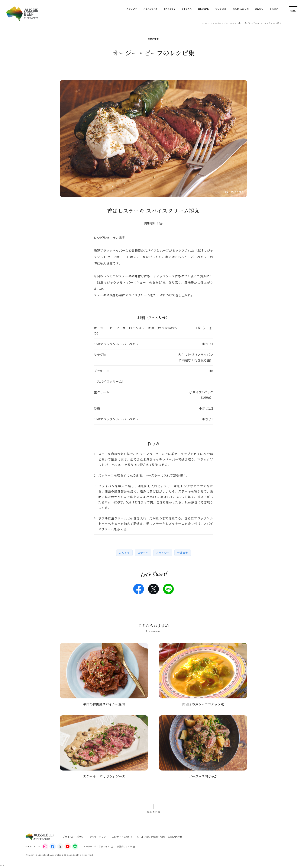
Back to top (153, 812)
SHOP (274, 9)
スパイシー (163, 553)
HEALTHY (151, 9)
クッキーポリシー (99, 837)
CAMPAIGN (241, 9)
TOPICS (221, 9)
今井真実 (119, 238)
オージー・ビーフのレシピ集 (227, 23)
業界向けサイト (125, 846)
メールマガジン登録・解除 (151, 837)
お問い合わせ (175, 837)
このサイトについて (122, 837)
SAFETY (170, 9)
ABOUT (132, 9)
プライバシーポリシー (74, 837)
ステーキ (143, 553)
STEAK (187, 9)
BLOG (259, 9)
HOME (205, 23)
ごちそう (124, 553)
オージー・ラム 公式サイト (97, 846)
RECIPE (203, 9)
